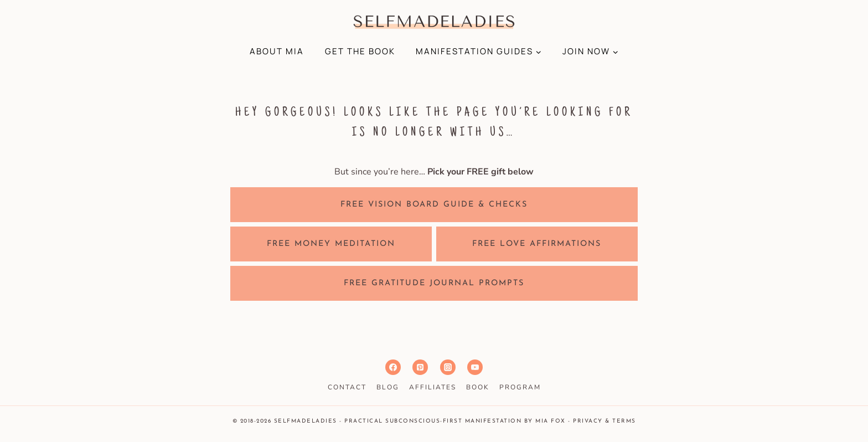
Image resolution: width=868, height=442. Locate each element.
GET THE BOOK (360, 51)
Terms (624, 421)
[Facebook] (393, 367)
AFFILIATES (433, 387)
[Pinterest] (420, 367)
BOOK (478, 387)
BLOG (388, 387)
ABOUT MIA (277, 51)
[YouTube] (475, 367)
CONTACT (347, 387)
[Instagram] (448, 367)
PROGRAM (520, 387)
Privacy (588, 421)
